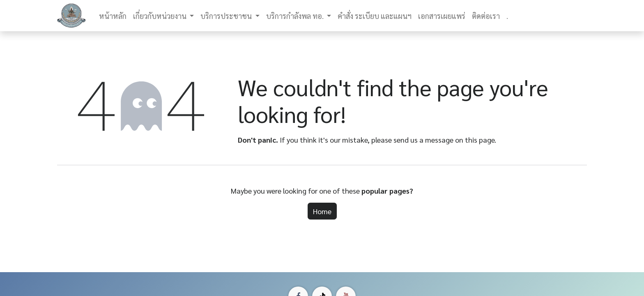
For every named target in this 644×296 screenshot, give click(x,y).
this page (480, 140)
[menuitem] (113, 16)
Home (322, 211)
